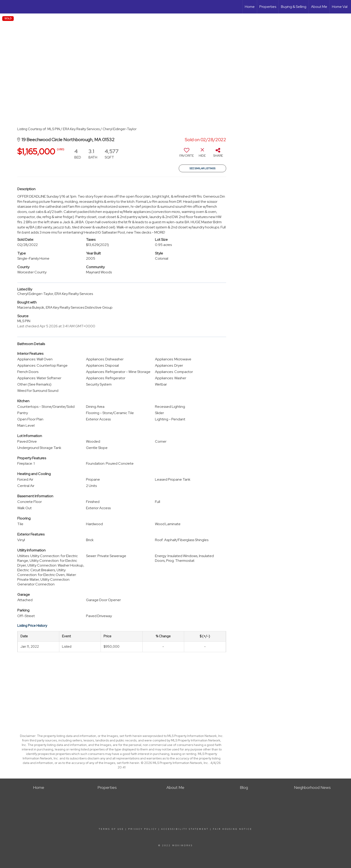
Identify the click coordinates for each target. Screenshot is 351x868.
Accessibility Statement (185, 829)
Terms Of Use (111, 829)
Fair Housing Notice (233, 829)
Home (250, 7)
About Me (319, 7)
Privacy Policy (143, 829)
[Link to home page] (6, 7)
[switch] (187, 154)
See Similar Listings (202, 168)
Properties (268, 7)
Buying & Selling (294, 7)
